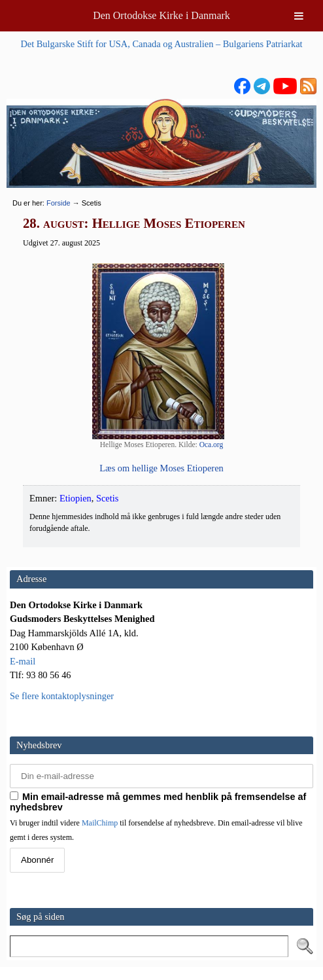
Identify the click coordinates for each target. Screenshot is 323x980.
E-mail (23, 661)
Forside (59, 203)
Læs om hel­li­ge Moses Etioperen (161, 468)
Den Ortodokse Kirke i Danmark (161, 15)
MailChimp (100, 823)
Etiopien (76, 498)
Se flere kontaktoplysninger (62, 696)
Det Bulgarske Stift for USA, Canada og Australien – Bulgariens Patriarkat (161, 44)
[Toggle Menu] (299, 16)
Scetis (107, 498)
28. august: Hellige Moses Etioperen (134, 223)
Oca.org (212, 445)
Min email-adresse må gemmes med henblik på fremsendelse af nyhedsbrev (158, 802)
